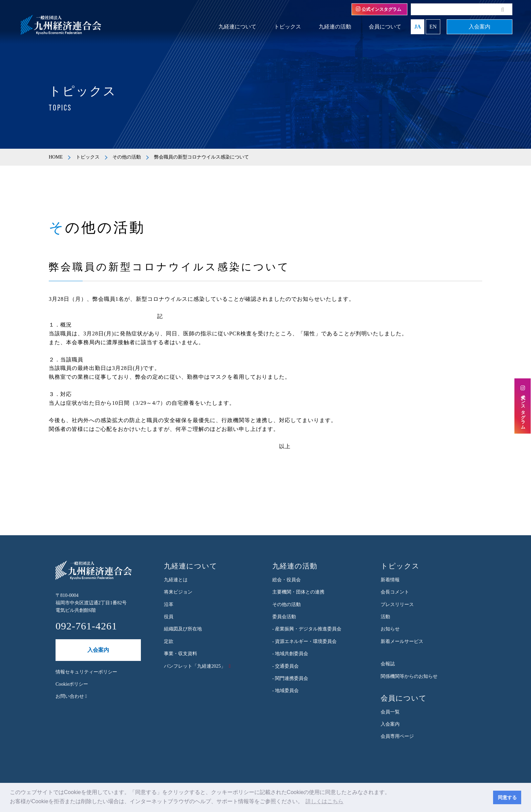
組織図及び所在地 (183, 629)
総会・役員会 (286, 580)
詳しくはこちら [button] (324, 801)
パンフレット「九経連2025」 (195, 666)
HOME (56, 157)
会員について (385, 27)
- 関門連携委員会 (290, 678)
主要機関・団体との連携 (298, 592)
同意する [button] (507, 797)
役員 (169, 617)
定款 (169, 641)
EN (433, 27)
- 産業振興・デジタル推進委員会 (307, 629)
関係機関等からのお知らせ (409, 676)
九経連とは (176, 580)
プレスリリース (397, 605)
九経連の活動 (335, 27)
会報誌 (388, 664)
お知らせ (390, 629)
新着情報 (390, 580)
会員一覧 (390, 712)
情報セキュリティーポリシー (86, 672)
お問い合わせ (71, 696)
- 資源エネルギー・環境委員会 (304, 641)
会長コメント (395, 592)
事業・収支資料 (180, 654)
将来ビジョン (178, 592)
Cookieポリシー (72, 684)
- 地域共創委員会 (290, 654)
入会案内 (480, 27)
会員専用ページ (397, 736)
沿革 (169, 605)
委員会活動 (284, 617)
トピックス (288, 27)
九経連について (237, 27)
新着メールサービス (402, 641)
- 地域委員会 (285, 691)
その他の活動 (127, 157)
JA (418, 27)
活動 (385, 617)
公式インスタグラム (379, 9)
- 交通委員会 (285, 666)
